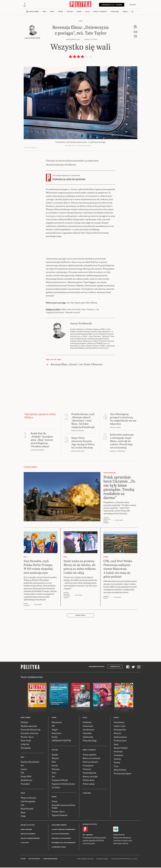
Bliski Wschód (27, 809)
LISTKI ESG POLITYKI (61, 741)
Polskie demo (89, 781)
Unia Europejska (28, 802)
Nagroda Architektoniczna (63, 784)
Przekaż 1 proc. (120, 741)
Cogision (84, 860)
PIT (53, 727)
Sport (116, 745)
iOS (84, 836)
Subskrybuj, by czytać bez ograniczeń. (69, 180)
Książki (55, 755)
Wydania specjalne (29, 727)
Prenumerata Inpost (97, 667)
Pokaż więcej (80, 616)
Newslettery (119, 723)
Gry (53, 777)
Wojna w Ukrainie (28, 798)
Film (80, 22)
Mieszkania (57, 723)
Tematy (117, 763)
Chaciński (87, 734)
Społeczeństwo (120, 738)
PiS (22, 766)
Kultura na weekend (91, 759)
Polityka (24, 723)
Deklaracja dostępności (61, 839)
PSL (22, 773)
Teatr (54, 773)
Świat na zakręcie (90, 762)
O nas (116, 767)
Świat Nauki (26, 741)
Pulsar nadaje (89, 784)
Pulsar (55, 802)
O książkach (88, 766)
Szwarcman (88, 727)
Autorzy (117, 759)
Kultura (70, 12)
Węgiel (55, 730)
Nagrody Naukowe (60, 816)
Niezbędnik (26, 749)
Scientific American (29, 734)
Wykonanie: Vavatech (102, 860)
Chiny (23, 817)
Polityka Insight (34, 860)
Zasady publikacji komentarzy (64, 830)
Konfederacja (26, 781)
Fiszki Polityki (119, 836)
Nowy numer (34, 12)
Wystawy (56, 770)
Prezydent (25, 784)
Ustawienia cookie (59, 848)
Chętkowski (88, 738)
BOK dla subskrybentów (30, 839)
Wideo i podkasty (100, 12)
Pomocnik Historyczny (31, 730)
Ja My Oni (25, 745)
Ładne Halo (90, 860)
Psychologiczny (89, 773)
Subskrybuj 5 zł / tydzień (111, 5)
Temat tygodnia (89, 755)
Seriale (55, 766)
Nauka (79, 12)
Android (90, 836)
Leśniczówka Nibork (50, 860)
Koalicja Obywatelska (30, 762)
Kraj (44, 12)
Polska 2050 (26, 777)
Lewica (24, 770)
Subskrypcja (115, 667)
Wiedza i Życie (27, 738)
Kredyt (55, 738)
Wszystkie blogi (90, 741)
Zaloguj (132, 5)
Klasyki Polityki (121, 749)
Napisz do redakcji (28, 835)
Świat (52, 12)
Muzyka (55, 759)
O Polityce (25, 843)
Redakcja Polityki (28, 826)
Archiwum (118, 756)
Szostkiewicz (89, 730)
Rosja (23, 813)
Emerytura (57, 734)
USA (22, 806)
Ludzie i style (120, 727)
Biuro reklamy (26, 830)
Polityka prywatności (60, 835)
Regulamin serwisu (59, 826)
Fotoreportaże (120, 730)
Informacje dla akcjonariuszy (64, 843)
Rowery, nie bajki (90, 777)
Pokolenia (115, 12)
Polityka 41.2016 (53, 310)
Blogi (88, 12)
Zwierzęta (118, 752)
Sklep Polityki (120, 770)
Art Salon (56, 788)
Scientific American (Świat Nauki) (63, 807)
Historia (117, 734)
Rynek (61, 12)
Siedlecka (87, 723)
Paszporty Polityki (60, 781)
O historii (87, 770)
